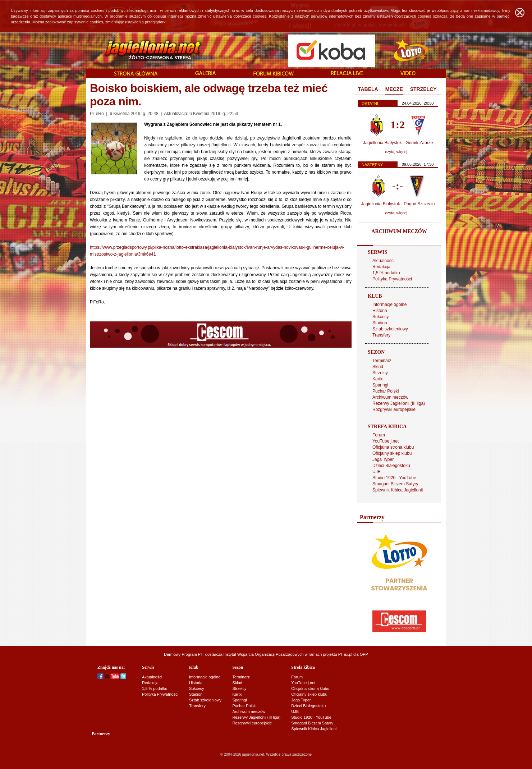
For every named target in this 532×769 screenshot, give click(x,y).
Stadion (380, 323)
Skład (378, 367)
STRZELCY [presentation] (423, 89)
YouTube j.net (386, 441)
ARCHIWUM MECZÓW (399, 231)
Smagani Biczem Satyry (395, 484)
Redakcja (381, 267)
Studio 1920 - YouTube (394, 478)
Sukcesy (380, 317)
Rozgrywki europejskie (394, 409)
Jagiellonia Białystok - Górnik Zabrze (398, 143)
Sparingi (380, 385)
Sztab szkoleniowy (390, 329)
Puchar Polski (386, 391)
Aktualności (383, 261)
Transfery (381, 335)
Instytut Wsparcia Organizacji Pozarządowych (264, 654)
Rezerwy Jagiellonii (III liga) (399, 403)
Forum (379, 435)
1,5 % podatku (386, 273)
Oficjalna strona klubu (393, 447)
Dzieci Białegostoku (391, 466)
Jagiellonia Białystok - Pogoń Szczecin (398, 204)
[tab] (368, 90)
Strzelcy (380, 373)
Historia (380, 311)
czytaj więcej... (398, 152)
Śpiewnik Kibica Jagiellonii (398, 490)
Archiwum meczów (390, 397)
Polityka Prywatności (392, 279)
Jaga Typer (383, 459)
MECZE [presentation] (394, 89)
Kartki (378, 379)
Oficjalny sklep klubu (392, 453)
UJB (377, 472)
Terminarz (382, 361)
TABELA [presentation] (368, 89)
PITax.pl (345, 654)
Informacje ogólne (389, 305)
